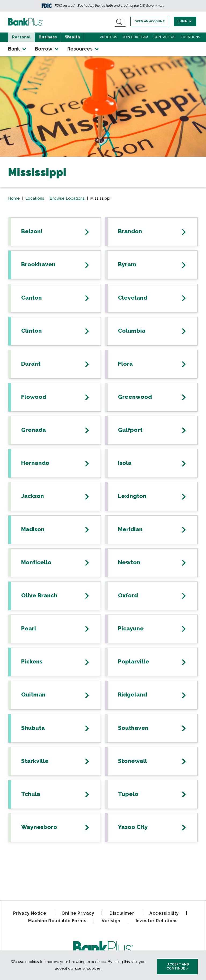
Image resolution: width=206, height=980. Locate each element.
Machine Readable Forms (57, 921)
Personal (21, 37)
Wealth (72, 37)
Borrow (47, 49)
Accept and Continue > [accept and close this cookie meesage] (178, 966)
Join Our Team (135, 37)
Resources (83, 49)
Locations (190, 37)
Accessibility (164, 913)
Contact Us (164, 37)
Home (14, 198)
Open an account (150, 21)
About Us (109, 37)
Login (185, 21)
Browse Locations (67, 198)
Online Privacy (78, 913)
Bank (17, 49)
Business (48, 37)
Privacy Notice (30, 913)
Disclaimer (122, 913)
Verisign (111, 921)
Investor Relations (157, 921)
